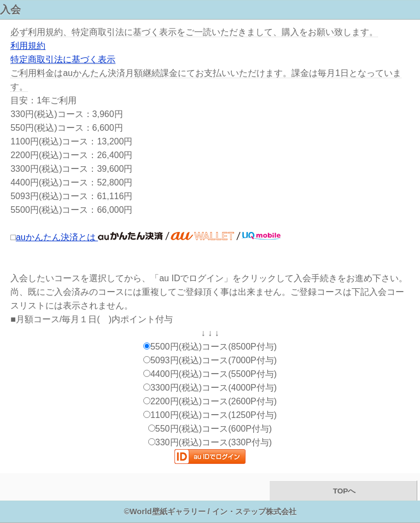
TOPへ (343, 491)
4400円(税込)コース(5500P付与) (210, 374)
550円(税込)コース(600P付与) (210, 429)
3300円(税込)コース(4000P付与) (210, 388)
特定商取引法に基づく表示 (63, 59)
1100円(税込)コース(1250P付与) (210, 415)
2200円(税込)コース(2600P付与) (210, 401)
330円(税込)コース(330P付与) (210, 442)
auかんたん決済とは (148, 237)
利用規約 (28, 46)
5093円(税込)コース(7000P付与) (210, 360)
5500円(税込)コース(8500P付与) (210, 347)
